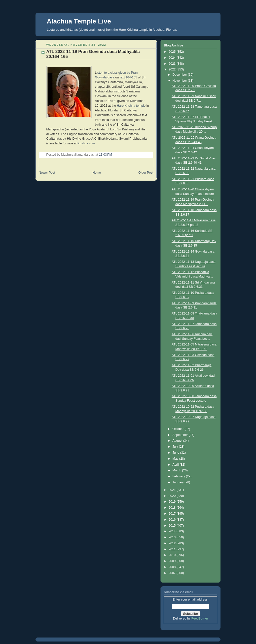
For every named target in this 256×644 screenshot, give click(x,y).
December (180, 75)
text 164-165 (128, 77)
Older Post (146, 173)
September (181, 435)
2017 (173, 514)
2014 (173, 531)
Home (97, 173)
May (176, 459)
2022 (173, 69)
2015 (173, 526)
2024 (173, 58)
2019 (173, 502)
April (176, 465)
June (176, 453)
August (178, 441)
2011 (173, 549)
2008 (173, 567)
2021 (173, 490)
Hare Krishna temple (131, 106)
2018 (173, 508)
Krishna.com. (87, 143)
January (178, 482)
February (179, 476)
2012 (173, 543)
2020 (173, 496)
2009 (173, 561)
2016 (173, 520)
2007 (173, 573)
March (177, 470)
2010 (173, 555)
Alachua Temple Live (79, 21)
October (178, 429)
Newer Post (47, 173)
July (176, 447)
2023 (173, 64)
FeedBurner (200, 619)
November (180, 81)
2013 (173, 537)
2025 (173, 52)
